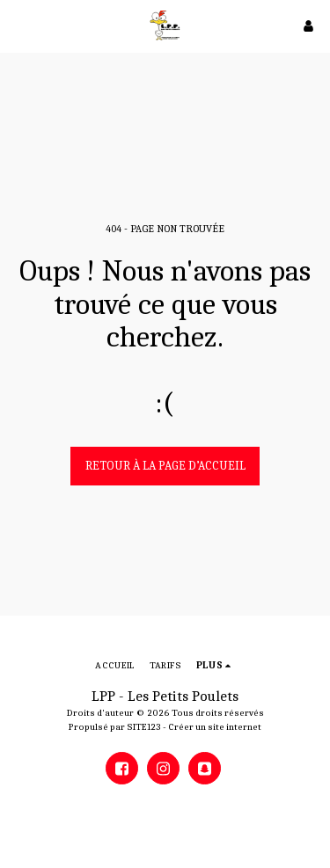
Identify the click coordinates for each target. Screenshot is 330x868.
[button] (19, 25)
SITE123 (144, 727)
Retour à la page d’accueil (165, 466)
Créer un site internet (215, 727)
